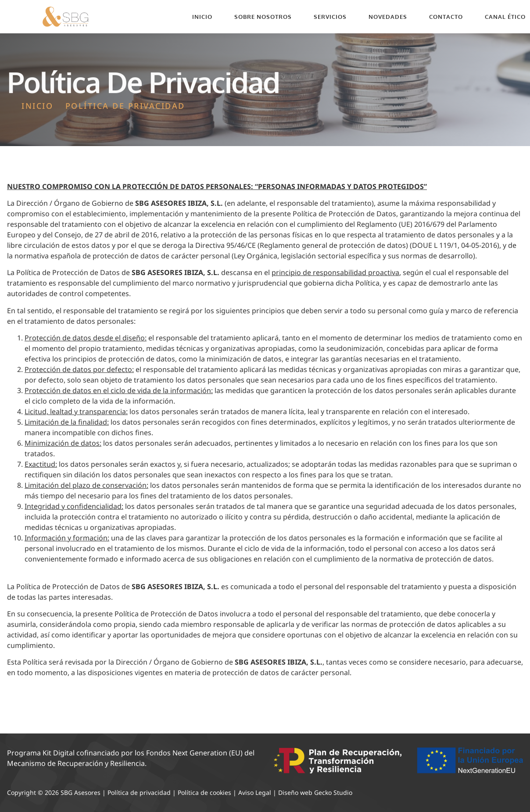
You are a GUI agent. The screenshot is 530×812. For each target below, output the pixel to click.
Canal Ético (505, 17)
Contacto (446, 17)
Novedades (388, 17)
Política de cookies (204, 792)
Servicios (330, 17)
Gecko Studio (333, 792)
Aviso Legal (255, 792)
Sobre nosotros (263, 17)
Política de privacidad (139, 792)
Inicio (202, 17)
